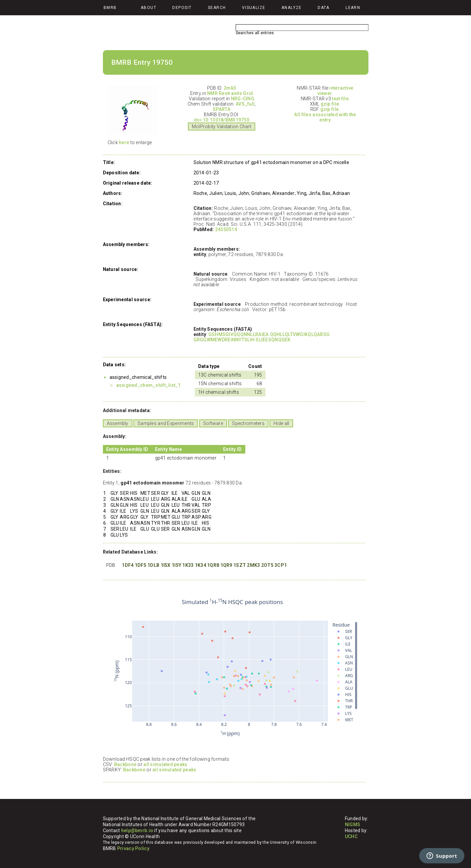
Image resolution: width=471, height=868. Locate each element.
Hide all (281, 423)
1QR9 (226, 565)
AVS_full (245, 104)
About (149, 8)
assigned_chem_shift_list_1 (149, 385)
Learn (353, 8)
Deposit (182, 8)
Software (213, 423)
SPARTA (222, 109)
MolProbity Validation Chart (222, 127)
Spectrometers (248, 423)
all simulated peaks (165, 764)
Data (324, 8)
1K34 (200, 565)
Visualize (254, 8)
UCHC (351, 836)
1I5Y (176, 565)
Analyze (292, 8)
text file (340, 99)
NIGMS (353, 825)
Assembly (118, 423)
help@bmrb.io (137, 830)
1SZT (240, 565)
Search (217, 8)
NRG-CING (243, 99)
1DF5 (141, 565)
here (124, 142)
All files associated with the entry (325, 117)
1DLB (153, 565)
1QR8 (213, 565)
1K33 (188, 565)
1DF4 (128, 565)
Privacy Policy (133, 848)
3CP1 (281, 565)
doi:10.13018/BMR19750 (222, 120)
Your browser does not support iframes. (232, 668)
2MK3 (253, 565)
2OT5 (267, 565)
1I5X (166, 565)
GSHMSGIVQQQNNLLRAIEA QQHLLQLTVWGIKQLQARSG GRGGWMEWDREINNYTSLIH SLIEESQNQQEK (262, 337)
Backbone (125, 764)
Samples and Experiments (166, 423)
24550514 (226, 229)
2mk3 (230, 88)
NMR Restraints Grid (230, 93)
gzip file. (331, 104)
